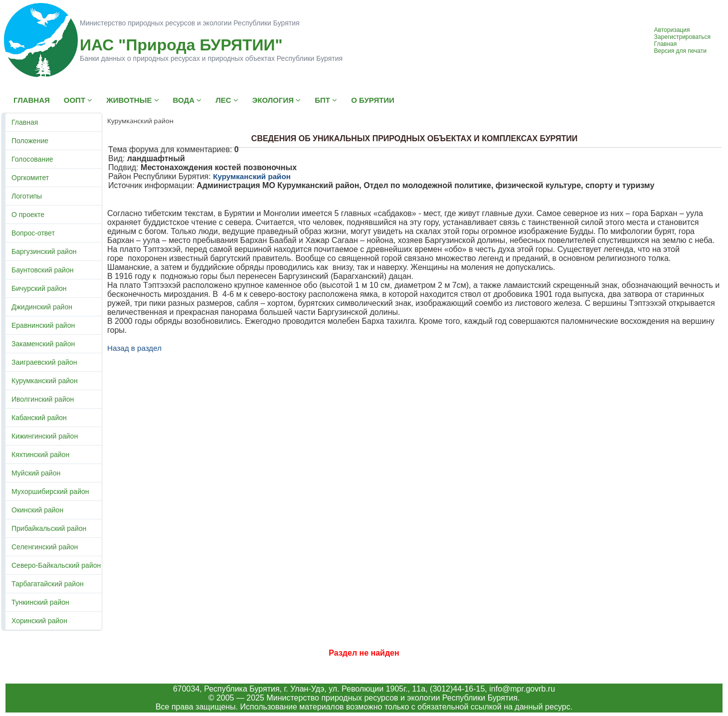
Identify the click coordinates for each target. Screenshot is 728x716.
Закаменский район (43, 344)
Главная (666, 44)
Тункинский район (40, 602)
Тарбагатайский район (48, 584)
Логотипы (27, 196)
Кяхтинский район (40, 455)
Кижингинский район (45, 436)
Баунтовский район (42, 270)
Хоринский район (39, 621)
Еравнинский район (43, 325)
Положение (30, 141)
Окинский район (37, 510)
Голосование (32, 159)
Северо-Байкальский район (56, 565)
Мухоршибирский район (50, 491)
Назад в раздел (134, 348)
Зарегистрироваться (682, 37)
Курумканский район (45, 381)
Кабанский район (39, 418)
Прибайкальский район (49, 528)
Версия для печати (680, 51)
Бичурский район (39, 288)
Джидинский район (42, 307)
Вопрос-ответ (33, 233)
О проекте (28, 215)
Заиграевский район (44, 362)
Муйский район (36, 473)
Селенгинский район (45, 547)
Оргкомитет (30, 178)
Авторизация (672, 30)
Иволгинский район (43, 399)
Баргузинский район (44, 251)
